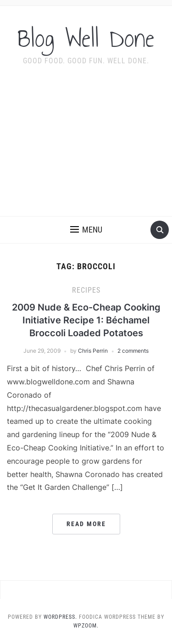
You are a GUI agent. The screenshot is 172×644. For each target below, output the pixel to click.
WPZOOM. (86, 626)
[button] (86, 230)
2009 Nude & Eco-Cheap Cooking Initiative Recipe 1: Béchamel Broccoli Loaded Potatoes (86, 320)
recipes (86, 290)
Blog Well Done (86, 39)
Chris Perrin (93, 351)
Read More (86, 524)
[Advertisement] (86, 147)
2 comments (133, 351)
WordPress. (60, 617)
